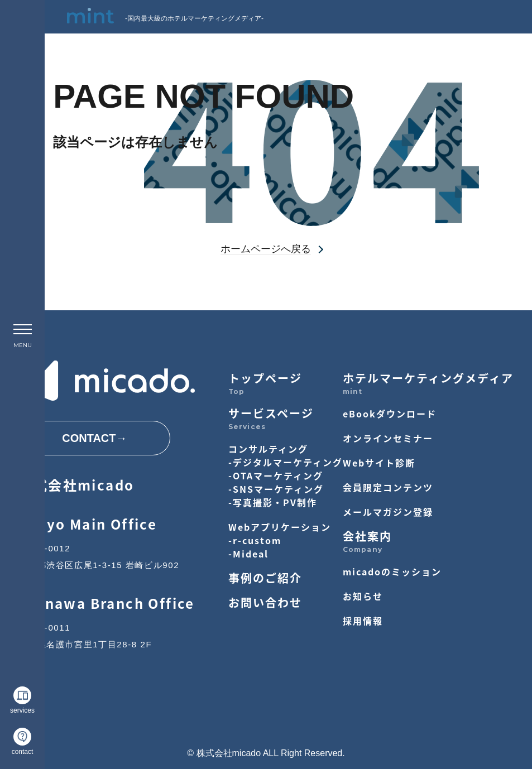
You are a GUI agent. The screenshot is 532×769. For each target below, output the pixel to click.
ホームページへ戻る (266, 249)
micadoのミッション (392, 571)
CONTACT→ (94, 438)
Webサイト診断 (379, 463)
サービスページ (271, 413)
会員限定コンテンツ (388, 487)
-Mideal (248, 554)
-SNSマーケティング (276, 489)
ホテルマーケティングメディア (428, 378)
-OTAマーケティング (276, 475)
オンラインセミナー (388, 438)
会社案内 (367, 536)
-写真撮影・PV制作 (273, 502)
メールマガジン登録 (388, 512)
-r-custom (255, 540)
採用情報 (363, 621)
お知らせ (363, 596)
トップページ (265, 378)
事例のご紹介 (265, 578)
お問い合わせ (265, 602)
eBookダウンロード (390, 414)
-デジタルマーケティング (286, 462)
